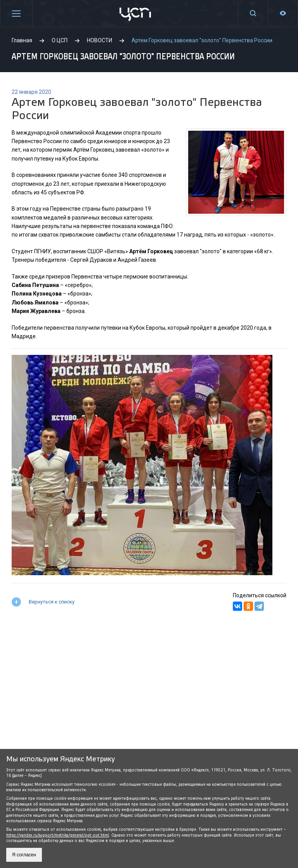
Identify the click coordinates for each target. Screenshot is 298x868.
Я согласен (24, 855)
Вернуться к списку (52, 602)
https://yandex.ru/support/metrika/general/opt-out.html (58, 835)
